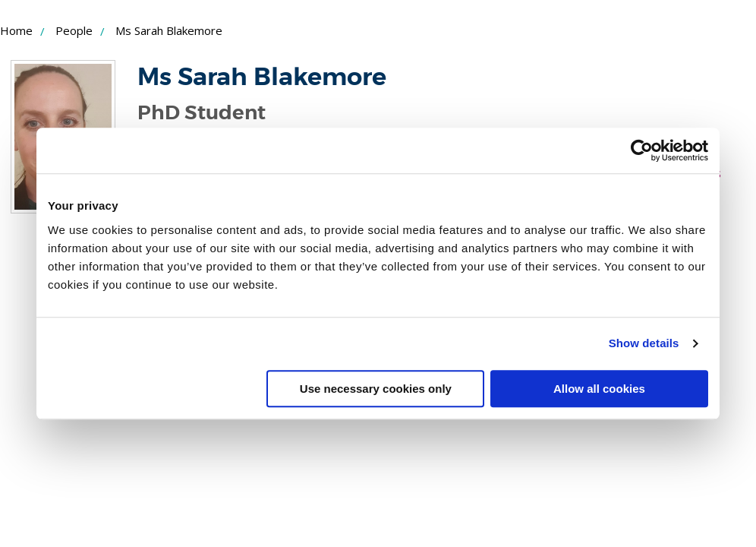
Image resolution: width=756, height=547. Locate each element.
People (74, 30)
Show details (644, 343)
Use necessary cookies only (376, 389)
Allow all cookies (599, 389)
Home (16, 30)
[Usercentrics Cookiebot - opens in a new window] (642, 150)
